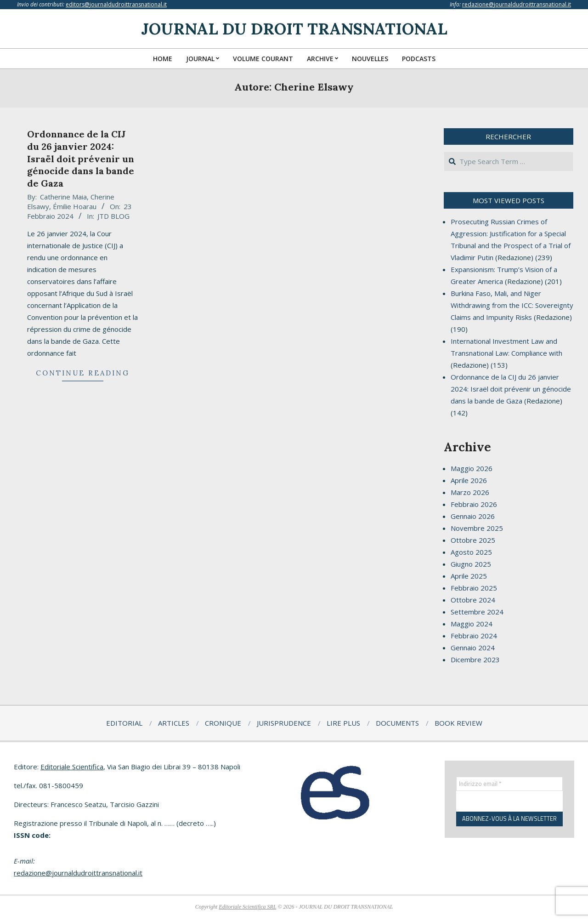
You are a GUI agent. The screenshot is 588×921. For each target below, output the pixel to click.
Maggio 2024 (472, 624)
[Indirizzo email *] (510, 784)
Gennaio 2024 (473, 648)
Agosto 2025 (471, 552)
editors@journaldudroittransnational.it (116, 4)
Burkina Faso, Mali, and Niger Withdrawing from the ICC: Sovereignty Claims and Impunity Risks (512, 305)
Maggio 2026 (472, 468)
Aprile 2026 (469, 480)
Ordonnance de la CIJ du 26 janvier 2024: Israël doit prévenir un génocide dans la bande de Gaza (81, 159)
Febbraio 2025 (474, 588)
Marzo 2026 (470, 492)
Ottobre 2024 (473, 600)
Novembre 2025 (477, 528)
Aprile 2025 (469, 576)
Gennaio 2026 (473, 516)
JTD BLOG (113, 216)
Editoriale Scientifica (72, 767)
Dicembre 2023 (475, 659)
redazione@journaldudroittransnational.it (517, 4)
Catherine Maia (63, 197)
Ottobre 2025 (473, 540)
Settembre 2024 (477, 612)
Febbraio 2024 (474, 636)
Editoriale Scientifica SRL (247, 907)
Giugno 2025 (471, 564)
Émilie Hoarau (75, 206)
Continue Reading (83, 373)
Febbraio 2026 (474, 504)
